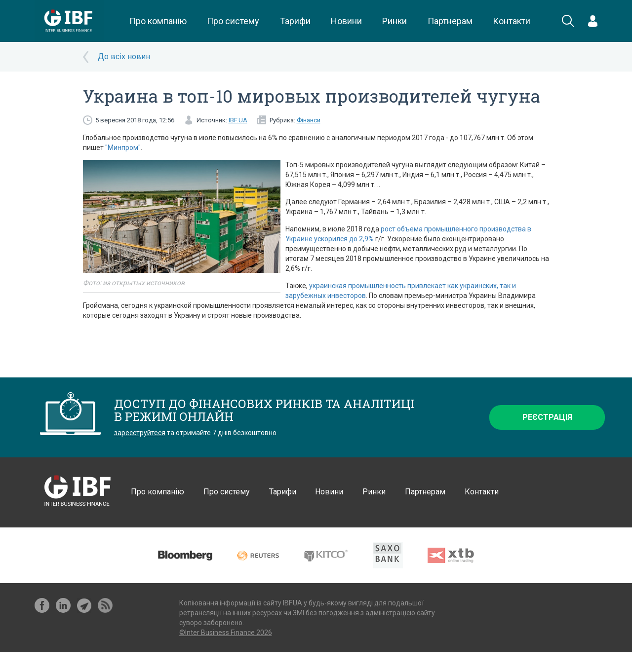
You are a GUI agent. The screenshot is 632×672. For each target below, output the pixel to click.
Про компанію (158, 21)
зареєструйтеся (140, 433)
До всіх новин (124, 56)
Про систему (233, 21)
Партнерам (450, 21)
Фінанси (309, 120)
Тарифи (295, 21)
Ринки (395, 21)
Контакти (512, 21)
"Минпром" (123, 148)
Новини (346, 21)
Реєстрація (547, 417)
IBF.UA (238, 120)
